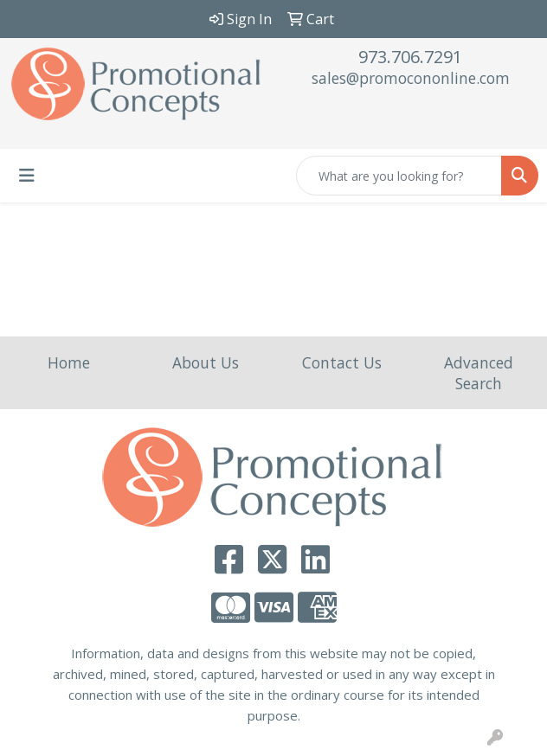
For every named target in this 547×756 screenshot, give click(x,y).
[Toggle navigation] (27, 176)
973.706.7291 (410, 57)
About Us (206, 362)
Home (69, 362)
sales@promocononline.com (411, 78)
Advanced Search (479, 373)
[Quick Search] (399, 176)
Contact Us (342, 362)
